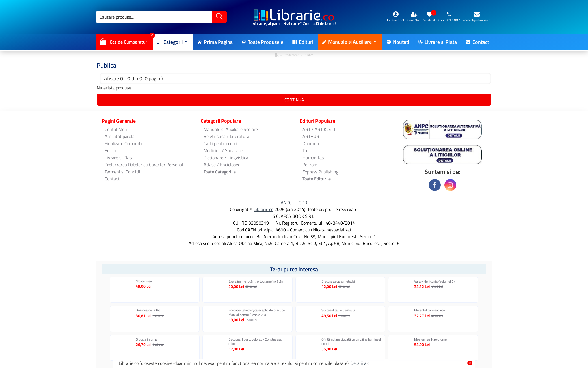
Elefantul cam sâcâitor (430, 310)
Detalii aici (361, 363)
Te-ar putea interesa (294, 269)
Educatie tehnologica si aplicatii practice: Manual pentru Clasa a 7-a (257, 312)
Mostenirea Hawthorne (430, 339)
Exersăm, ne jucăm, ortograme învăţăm (256, 281)
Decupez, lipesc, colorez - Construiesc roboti (255, 342)
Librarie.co (263, 209)
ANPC (286, 203)
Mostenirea (144, 281)
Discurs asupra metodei (338, 281)
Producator (291, 55)
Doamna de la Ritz (149, 310)
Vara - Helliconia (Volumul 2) (434, 281)
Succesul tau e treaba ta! (339, 310)
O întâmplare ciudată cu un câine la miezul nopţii (351, 342)
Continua (294, 100)
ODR (303, 203)
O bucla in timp (146, 339)
